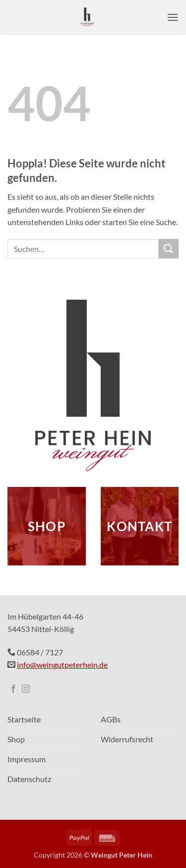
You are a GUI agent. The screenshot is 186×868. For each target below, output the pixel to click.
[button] (173, 17)
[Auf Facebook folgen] (13, 689)
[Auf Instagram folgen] (26, 689)
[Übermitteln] (169, 249)
